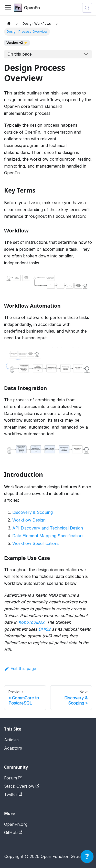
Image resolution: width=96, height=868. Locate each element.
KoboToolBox (31, 622)
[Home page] (9, 24)
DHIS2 (45, 629)
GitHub (13, 832)
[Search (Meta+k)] (87, 8)
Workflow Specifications (36, 543)
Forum (13, 778)
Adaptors (13, 748)
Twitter (13, 794)
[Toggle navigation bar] (8, 8)
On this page (20, 54)
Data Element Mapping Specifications (48, 536)
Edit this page (20, 669)
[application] (87, 858)
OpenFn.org (16, 824)
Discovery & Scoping (33, 512)
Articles (11, 740)
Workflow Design (29, 520)
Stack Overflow (22, 786)
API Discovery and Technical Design (48, 528)
